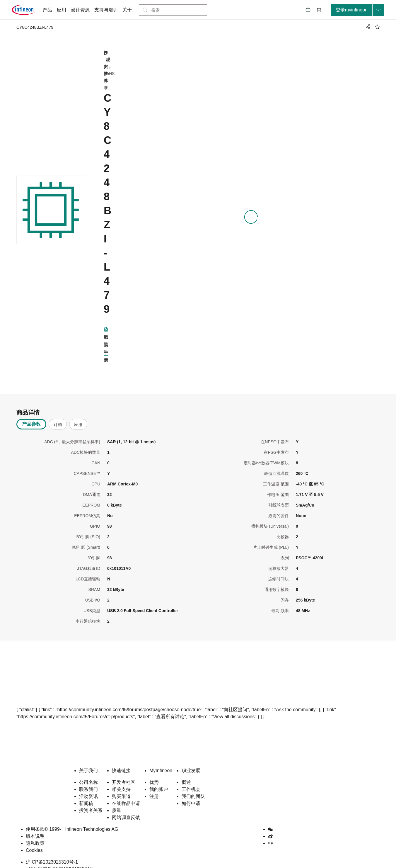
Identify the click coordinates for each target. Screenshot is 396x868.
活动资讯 (88, 787)
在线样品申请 (126, 794)
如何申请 (191, 794)
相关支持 (121, 780)
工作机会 (191, 780)
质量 (117, 801)
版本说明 (35, 827)
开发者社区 (124, 773)
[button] (308, 10)
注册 (154, 787)
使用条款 (35, 820)
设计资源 (80, 10)
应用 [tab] (78, 415)
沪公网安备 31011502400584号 (60, 860)
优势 (154, 773)
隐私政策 (35, 834)
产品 (47, 10)
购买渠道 (121, 787)
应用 (62, 10)
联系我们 (88, 780)
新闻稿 (86, 794)
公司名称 (88, 773)
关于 (127, 10)
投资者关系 (91, 801)
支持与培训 (106, 10)
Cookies (34, 841)
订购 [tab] (58, 415)
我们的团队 (193, 787)
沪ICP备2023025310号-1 (52, 853)
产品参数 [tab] (31, 415)
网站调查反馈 (126, 808)
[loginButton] (358, 10)
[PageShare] (367, 27)
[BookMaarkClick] (377, 27)
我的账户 (159, 780)
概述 (186, 773)
